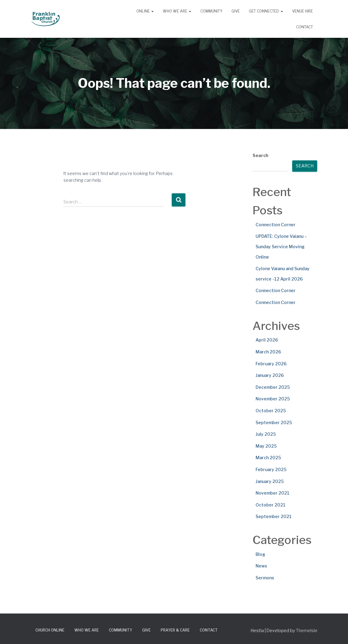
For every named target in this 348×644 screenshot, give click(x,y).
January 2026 (270, 375)
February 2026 (271, 364)
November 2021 (273, 493)
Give (236, 11)
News (261, 566)
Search (260, 155)
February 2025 (271, 469)
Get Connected (266, 11)
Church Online (50, 630)
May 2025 (266, 446)
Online (145, 11)
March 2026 (268, 352)
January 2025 (270, 481)
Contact (305, 27)
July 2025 (266, 434)
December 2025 (273, 387)
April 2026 (267, 340)
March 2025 (268, 458)
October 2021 (271, 505)
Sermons (265, 578)
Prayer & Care (175, 630)
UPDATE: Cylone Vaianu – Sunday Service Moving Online (281, 246)
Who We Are (177, 11)
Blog (260, 554)
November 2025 (273, 399)
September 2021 (274, 516)
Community (211, 11)
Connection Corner (276, 225)
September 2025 (274, 422)
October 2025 (271, 411)
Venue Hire (303, 11)
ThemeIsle (307, 630)
